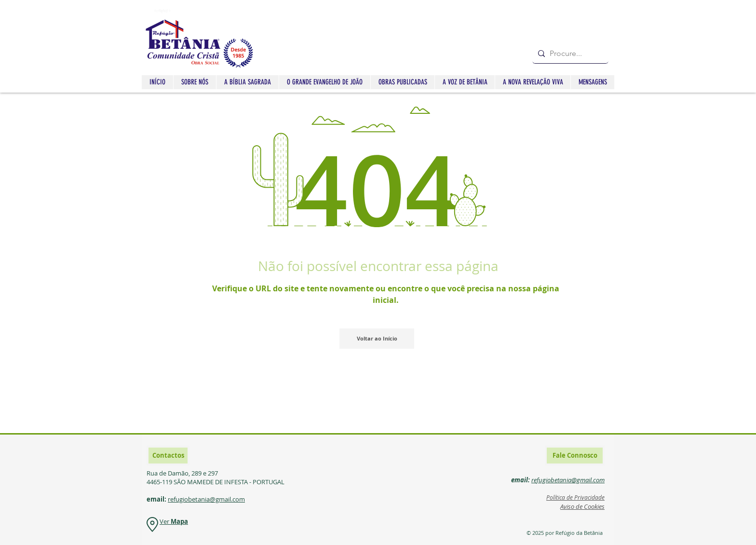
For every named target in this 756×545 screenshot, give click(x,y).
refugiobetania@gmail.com (206, 499)
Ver (165, 521)
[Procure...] (569, 54)
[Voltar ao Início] (377, 339)
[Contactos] (168, 456)
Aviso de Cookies (582, 506)
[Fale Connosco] (575, 456)
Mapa (179, 521)
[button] (247, 82)
